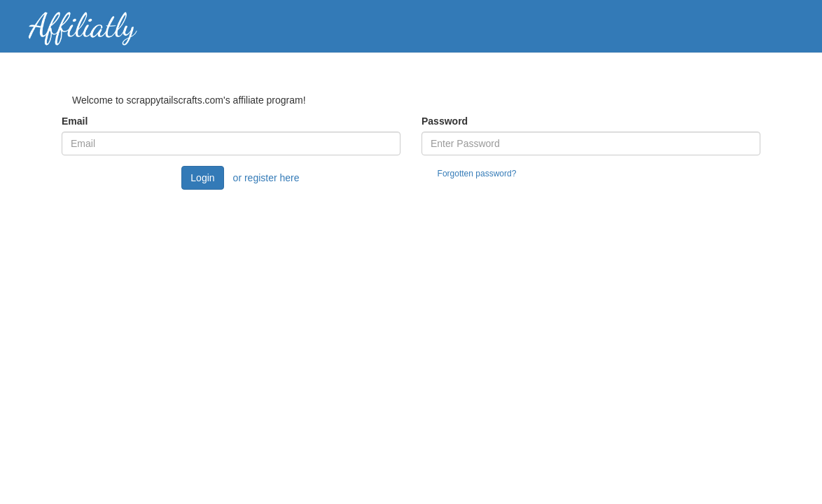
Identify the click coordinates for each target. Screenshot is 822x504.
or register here (266, 178)
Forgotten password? (477, 174)
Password (445, 121)
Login (202, 178)
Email (75, 121)
